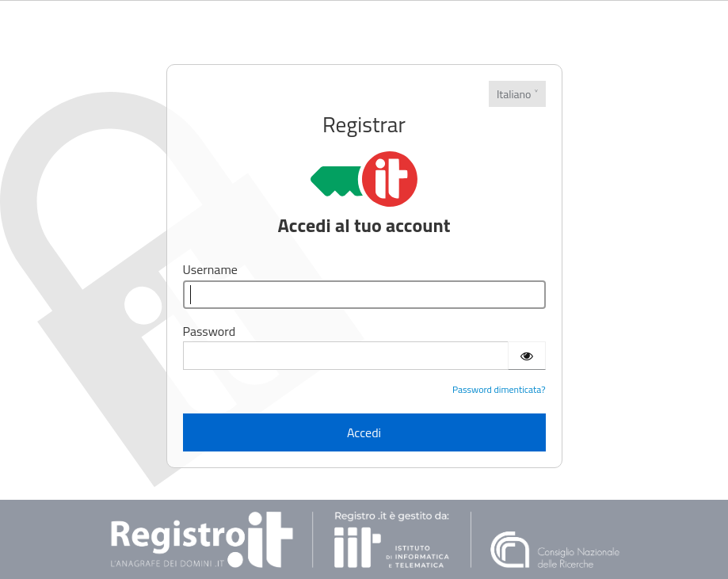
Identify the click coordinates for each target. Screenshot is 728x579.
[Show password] (527, 356)
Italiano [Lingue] (514, 94)
